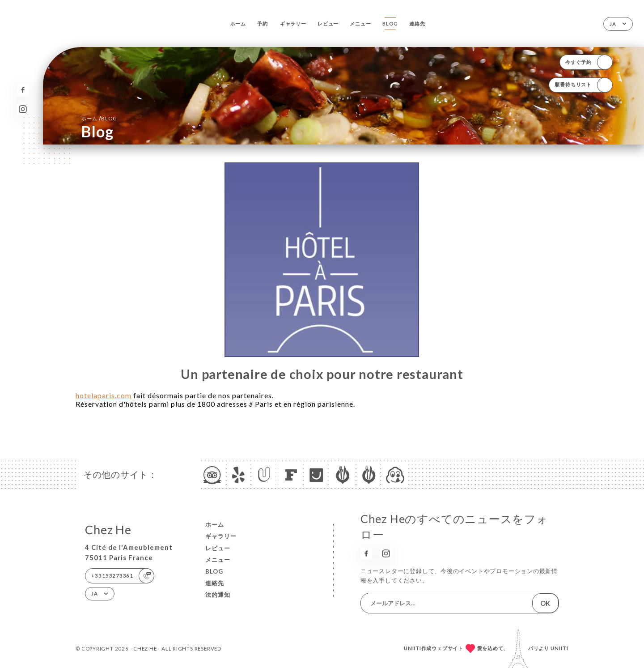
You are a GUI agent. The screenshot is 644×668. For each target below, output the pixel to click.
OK (545, 603)
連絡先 (417, 23)
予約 (263, 23)
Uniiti (559, 648)
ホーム (238, 23)
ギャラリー (293, 23)
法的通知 (218, 595)
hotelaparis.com (104, 395)
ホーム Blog (99, 118)
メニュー (360, 23)
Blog (390, 23)
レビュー (328, 23)
